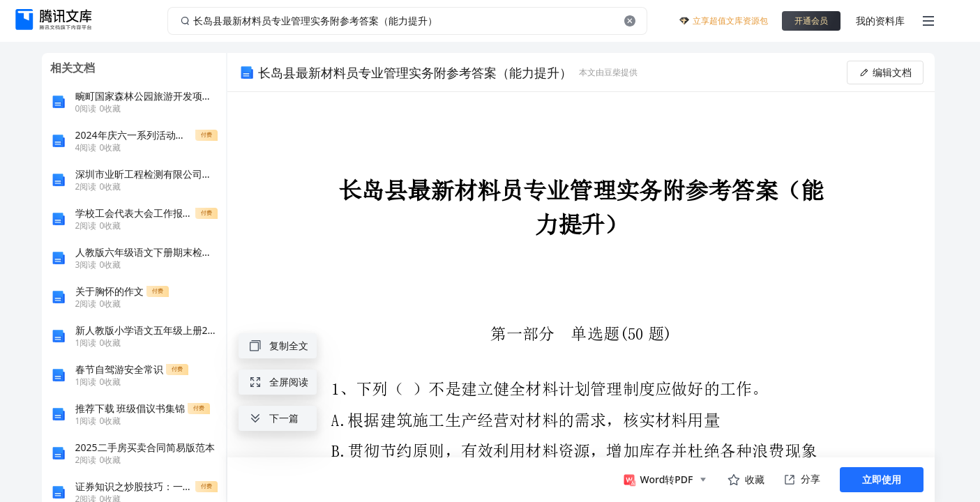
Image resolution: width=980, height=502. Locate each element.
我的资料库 (880, 21)
